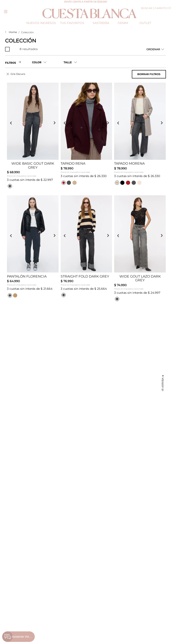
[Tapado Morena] (140, 136)
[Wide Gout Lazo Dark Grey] (140, 249)
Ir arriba (163, 384)
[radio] (8, 49)
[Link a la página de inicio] (11, 32)
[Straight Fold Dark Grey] (86, 249)
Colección (27, 32)
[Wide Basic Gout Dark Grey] (33, 136)
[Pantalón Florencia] (33, 249)
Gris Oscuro (18, 74)
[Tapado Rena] (86, 136)
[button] (48, 62)
